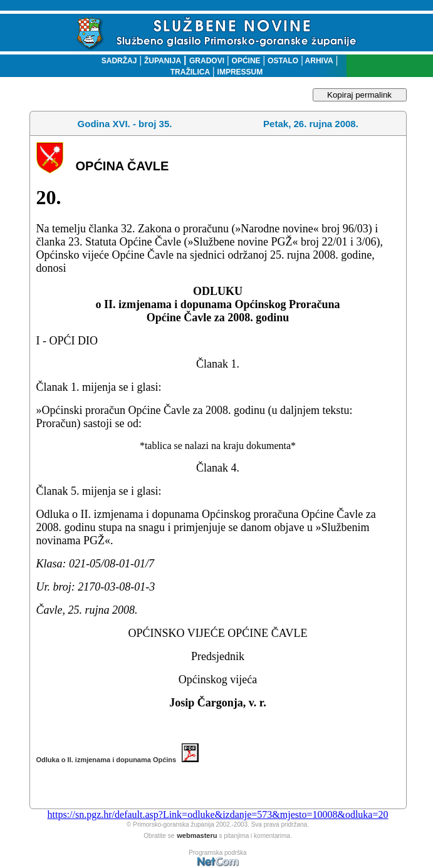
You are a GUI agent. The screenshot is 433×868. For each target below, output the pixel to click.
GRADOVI (207, 61)
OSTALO (283, 61)
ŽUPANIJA (163, 61)
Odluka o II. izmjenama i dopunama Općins (118, 760)
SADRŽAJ (116, 61)
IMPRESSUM (240, 72)
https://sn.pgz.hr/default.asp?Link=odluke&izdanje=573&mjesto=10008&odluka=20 (217, 814)
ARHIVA (318, 61)
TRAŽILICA (190, 72)
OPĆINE (246, 61)
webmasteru (197, 835)
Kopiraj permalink (359, 95)
